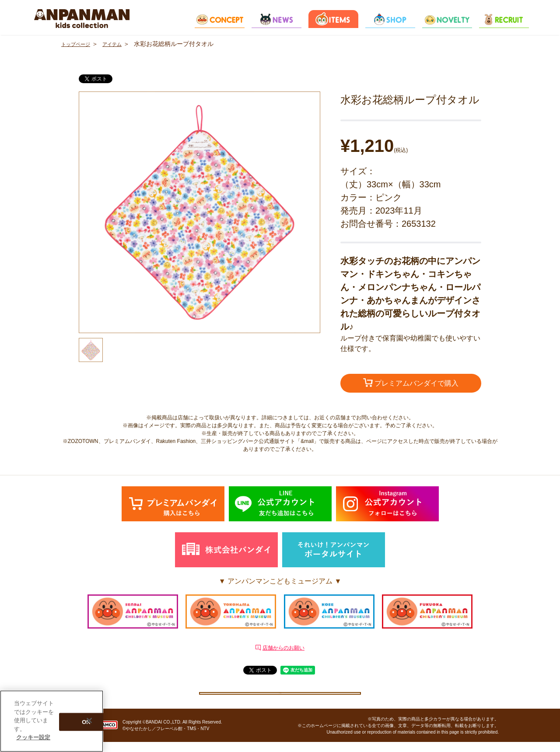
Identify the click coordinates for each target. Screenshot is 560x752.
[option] (199, 212)
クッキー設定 (280, 698)
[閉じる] (89, 720)
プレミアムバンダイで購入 (411, 384)
